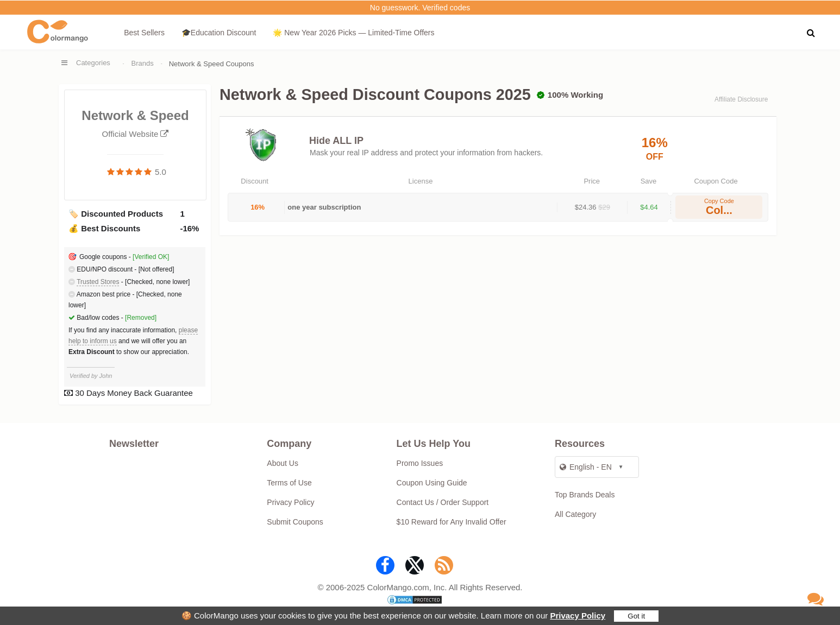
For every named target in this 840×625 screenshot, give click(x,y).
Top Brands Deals (585, 495)
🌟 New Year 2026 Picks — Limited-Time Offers (353, 33)
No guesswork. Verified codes (420, 8)
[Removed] (141, 318)
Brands (143, 63)
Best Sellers (144, 33)
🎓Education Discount (219, 33)
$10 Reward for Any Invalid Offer (452, 522)
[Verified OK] (151, 257)
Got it (636, 616)
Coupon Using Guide (432, 483)
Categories (93, 63)
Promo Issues (420, 463)
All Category (575, 514)
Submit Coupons (295, 522)
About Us (283, 463)
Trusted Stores (98, 282)
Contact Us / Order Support (443, 502)
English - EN (586, 467)
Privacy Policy (578, 615)
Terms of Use (289, 483)
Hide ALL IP (336, 141)
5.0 (161, 172)
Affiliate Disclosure (741, 99)
